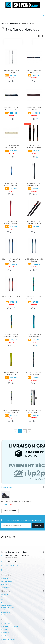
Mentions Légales (7, 615)
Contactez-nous (6, 585)
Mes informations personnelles (10, 636)
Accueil (4, 24)
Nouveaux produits (7, 581)
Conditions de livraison (8, 607)
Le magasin (5, 594)
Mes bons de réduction (8, 639)
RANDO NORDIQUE (14, 24)
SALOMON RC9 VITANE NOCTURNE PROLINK (17, 502)
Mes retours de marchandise (10, 626)
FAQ (3, 599)
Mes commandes (6, 623)
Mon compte (5, 620)
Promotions (7, 487)
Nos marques (5, 597)
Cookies (4, 610)
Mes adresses (5, 633)
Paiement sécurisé (7, 605)
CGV (3, 603)
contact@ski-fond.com (11, 565)
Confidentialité (6, 612)
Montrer (29, 42)
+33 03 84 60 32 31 (10, 561)
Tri (2, 42)
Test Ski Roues (6, 588)
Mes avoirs (5, 630)
